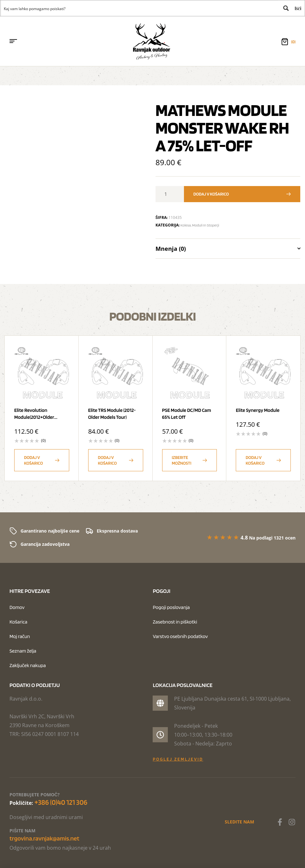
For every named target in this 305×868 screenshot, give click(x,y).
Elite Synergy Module (258, 410)
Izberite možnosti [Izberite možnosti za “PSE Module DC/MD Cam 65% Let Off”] (182, 460)
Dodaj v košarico (211, 194)
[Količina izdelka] (168, 194)
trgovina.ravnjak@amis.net (44, 838)
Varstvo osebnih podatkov (180, 636)
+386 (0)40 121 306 (61, 802)
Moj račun (20, 636)
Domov (17, 607)
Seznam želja (23, 651)
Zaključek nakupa (28, 665)
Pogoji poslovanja (171, 607)
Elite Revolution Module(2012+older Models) (34, 417)
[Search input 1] (140, 8)
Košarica (18, 622)
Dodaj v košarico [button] (34, 460)
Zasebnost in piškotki (175, 622)
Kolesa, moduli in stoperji (200, 225)
